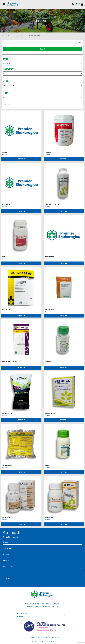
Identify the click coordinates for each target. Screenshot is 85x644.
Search (42, 49)
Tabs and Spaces (51, 641)
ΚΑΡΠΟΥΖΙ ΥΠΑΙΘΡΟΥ (34, 36)
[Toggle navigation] (4, 4)
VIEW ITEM (21, 159)
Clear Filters (7, 105)
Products (11, 36)
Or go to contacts (12, 537)
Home (4, 36)
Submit (10, 579)
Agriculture (20, 36)
